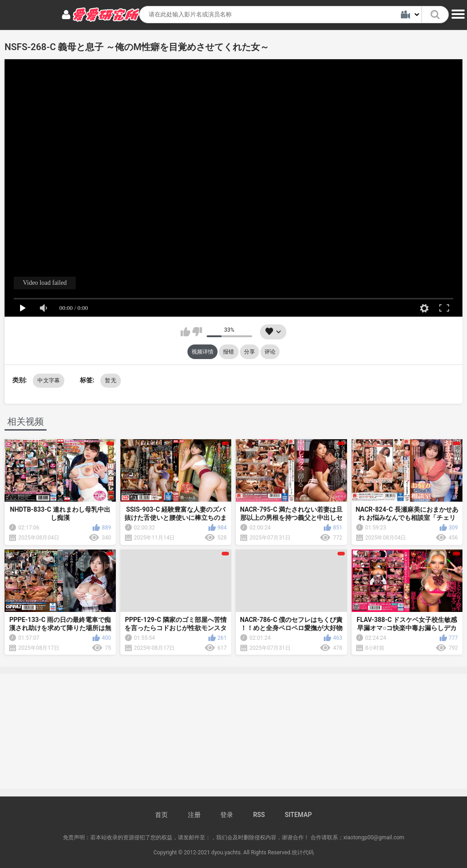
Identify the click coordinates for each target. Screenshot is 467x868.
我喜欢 (185, 332)
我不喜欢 (197, 332)
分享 (249, 352)
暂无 (111, 380)
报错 (228, 352)
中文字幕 (49, 380)
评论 (270, 352)
